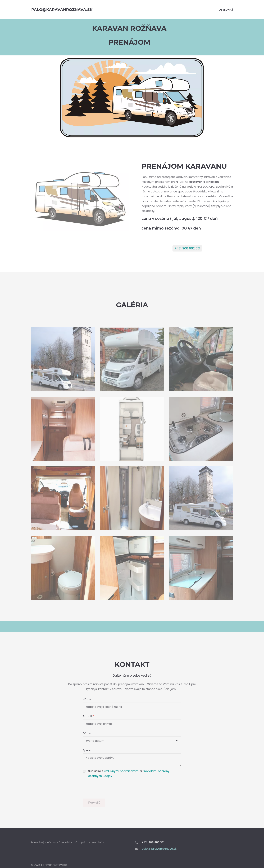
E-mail (87, 716)
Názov (87, 699)
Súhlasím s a (129, 774)
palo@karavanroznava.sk (159, 849)
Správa (88, 750)
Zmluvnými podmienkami (122, 771)
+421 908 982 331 (187, 248)
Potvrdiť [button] (94, 803)
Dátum (87, 733)
